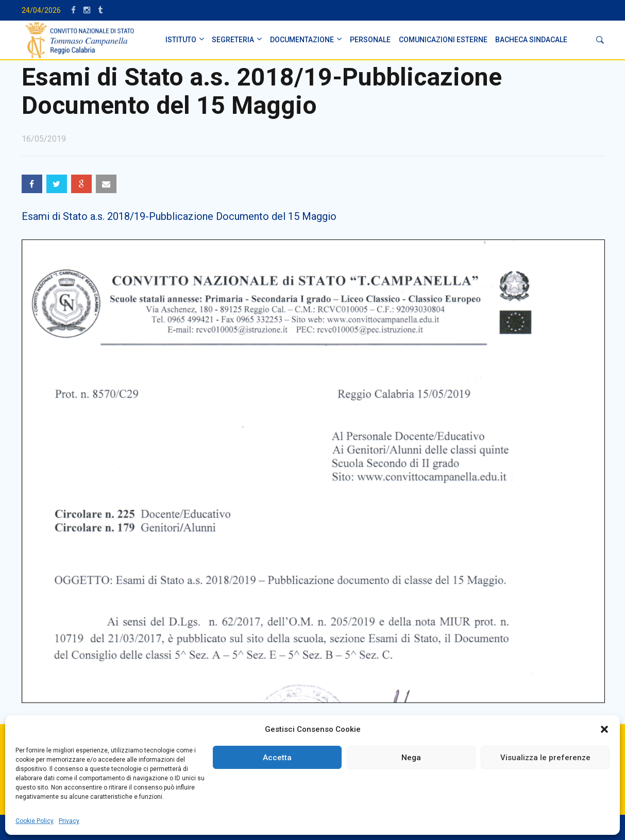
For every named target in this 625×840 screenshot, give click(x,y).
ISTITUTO (181, 40)
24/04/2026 (41, 10)
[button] (604, 729)
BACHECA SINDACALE (531, 40)
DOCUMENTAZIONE (302, 40)
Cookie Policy (35, 821)
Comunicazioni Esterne (443, 40)
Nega (411, 758)
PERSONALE (370, 40)
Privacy (69, 821)
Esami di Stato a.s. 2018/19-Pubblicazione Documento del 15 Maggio (179, 216)
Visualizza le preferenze (545, 758)
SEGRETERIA (233, 40)
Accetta (277, 758)
